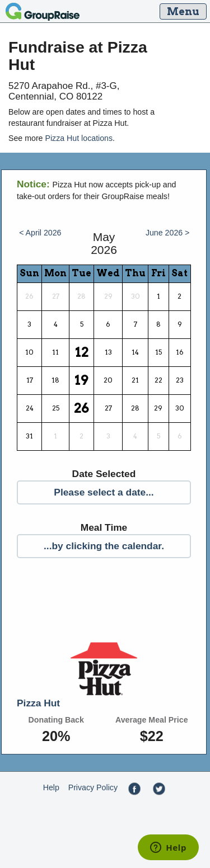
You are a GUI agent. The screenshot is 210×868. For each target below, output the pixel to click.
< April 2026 (40, 233)
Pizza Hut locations (79, 138)
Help (51, 787)
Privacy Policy (93, 787)
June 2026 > (168, 233)
